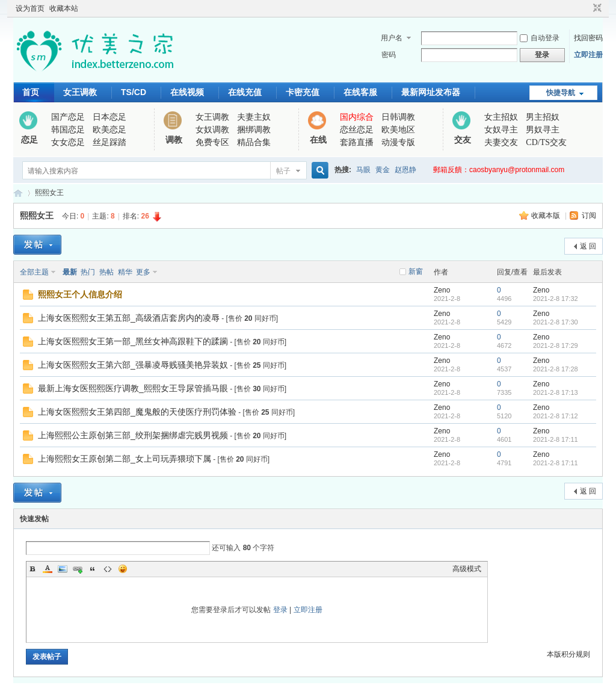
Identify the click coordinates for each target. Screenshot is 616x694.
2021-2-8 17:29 (556, 345)
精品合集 (254, 142)
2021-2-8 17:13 (556, 392)
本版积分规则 (568, 654)
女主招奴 (501, 117)
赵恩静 (405, 170)
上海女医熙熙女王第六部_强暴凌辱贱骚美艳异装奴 (133, 365)
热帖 (106, 272)
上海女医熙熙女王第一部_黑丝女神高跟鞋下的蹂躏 (133, 341)
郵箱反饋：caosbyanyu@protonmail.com (499, 170)
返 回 (588, 246)
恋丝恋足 (357, 130)
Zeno (442, 290)
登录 (280, 610)
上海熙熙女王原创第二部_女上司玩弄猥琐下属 (125, 459)
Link (78, 569)
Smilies (123, 569)
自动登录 (540, 38)
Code (108, 569)
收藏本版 (547, 215)
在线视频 (187, 92)
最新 (70, 272)
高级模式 (467, 569)
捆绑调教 (254, 130)
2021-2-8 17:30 (556, 322)
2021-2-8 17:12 (556, 416)
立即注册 (588, 55)
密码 (389, 55)
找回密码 (588, 38)
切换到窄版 (596, 8)
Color (48, 569)
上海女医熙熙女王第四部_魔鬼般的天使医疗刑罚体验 (137, 412)
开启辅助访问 (586, 8)
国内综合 (357, 117)
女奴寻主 (501, 130)
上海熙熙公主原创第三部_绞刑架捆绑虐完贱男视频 (133, 435)
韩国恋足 (68, 130)
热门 (88, 272)
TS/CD (134, 92)
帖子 (283, 171)
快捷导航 (561, 93)
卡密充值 (303, 92)
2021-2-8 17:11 (556, 439)
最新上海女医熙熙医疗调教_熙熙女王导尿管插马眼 (133, 388)
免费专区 (212, 142)
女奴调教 (212, 130)
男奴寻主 (543, 130)
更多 (143, 272)
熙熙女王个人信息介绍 (80, 294)
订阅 (589, 215)
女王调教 (80, 92)
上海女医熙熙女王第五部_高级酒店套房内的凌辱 (129, 318)
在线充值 (245, 92)
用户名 (392, 38)
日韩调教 (398, 117)
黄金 (383, 170)
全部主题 (34, 272)
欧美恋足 (109, 130)
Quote (93, 569)
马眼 (363, 170)
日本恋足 (109, 117)
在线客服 (360, 92)
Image (63, 569)
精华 (125, 272)
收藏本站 (64, 8)
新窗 (416, 271)
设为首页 (30, 8)
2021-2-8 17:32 (556, 299)
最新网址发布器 (431, 92)
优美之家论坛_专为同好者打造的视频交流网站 (18, 193)
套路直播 (357, 142)
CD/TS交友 (546, 142)
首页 (31, 92)
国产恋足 (68, 117)
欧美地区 (398, 130)
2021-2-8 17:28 (556, 369)
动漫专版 (398, 142)
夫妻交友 (501, 142)
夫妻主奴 (254, 117)
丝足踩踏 (109, 142)
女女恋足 (68, 142)
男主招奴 (543, 117)
